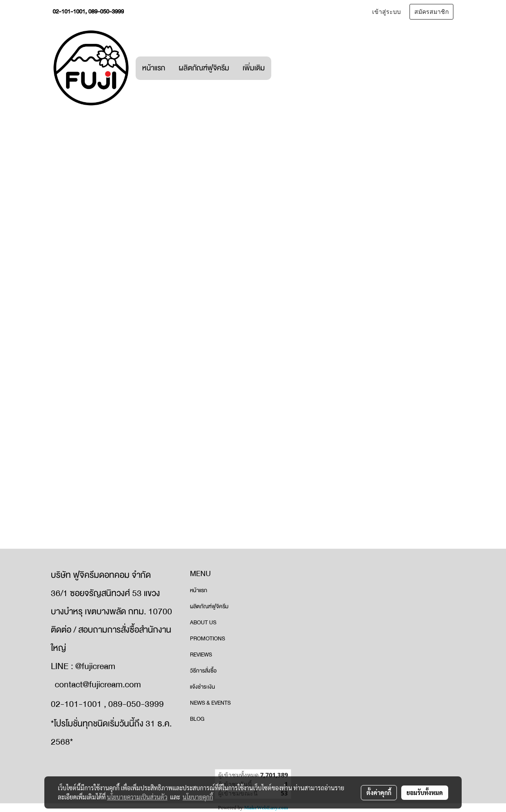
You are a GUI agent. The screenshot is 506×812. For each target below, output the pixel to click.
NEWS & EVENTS (210, 703)
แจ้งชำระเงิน (203, 687)
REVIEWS (201, 655)
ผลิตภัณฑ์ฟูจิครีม (204, 68)
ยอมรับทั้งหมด (425, 792)
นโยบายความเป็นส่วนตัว (137, 797)
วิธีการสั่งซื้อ (203, 671)
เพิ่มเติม (254, 68)
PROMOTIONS (208, 639)
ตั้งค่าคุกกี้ (379, 792)
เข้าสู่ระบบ (386, 12)
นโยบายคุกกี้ (198, 797)
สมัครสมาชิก (431, 12)
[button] (279, 68)
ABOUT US (203, 623)
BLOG (197, 719)
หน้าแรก (154, 68)
